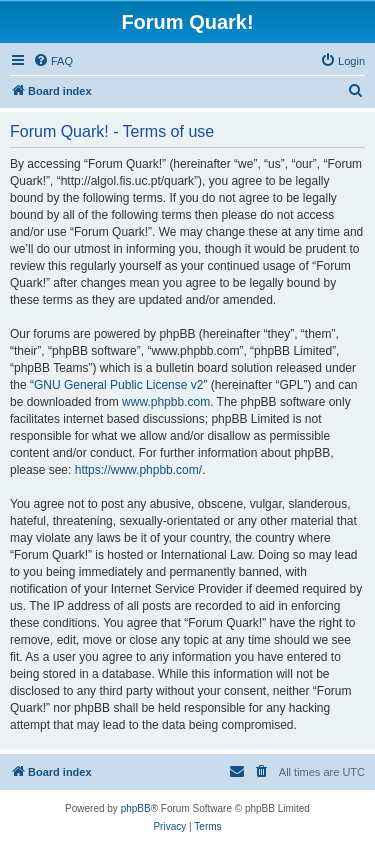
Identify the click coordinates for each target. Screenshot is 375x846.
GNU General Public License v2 (118, 385)
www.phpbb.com (166, 402)
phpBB (136, 808)
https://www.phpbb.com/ (138, 470)
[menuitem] (53, 61)
